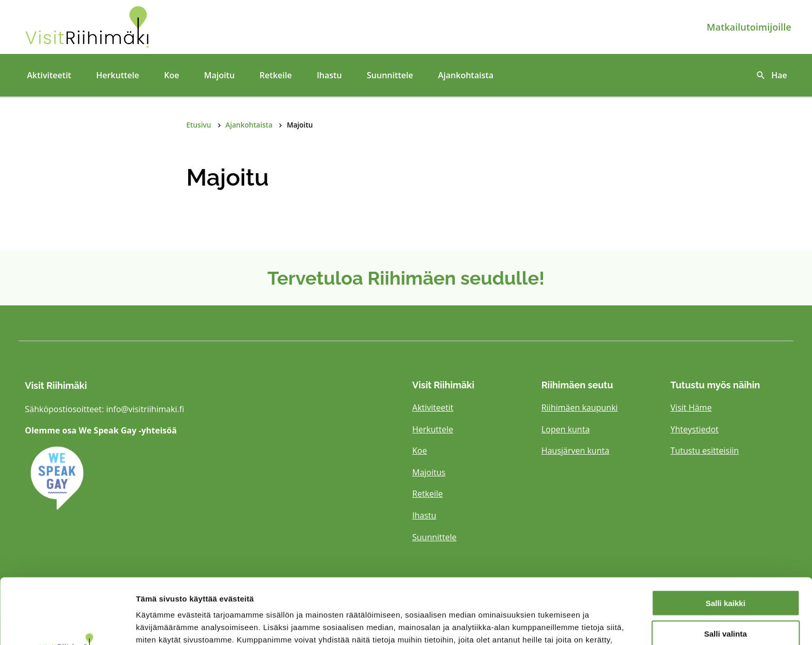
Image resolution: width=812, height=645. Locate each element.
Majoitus (429, 472)
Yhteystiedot (695, 429)
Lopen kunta (566, 429)
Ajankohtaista (466, 75)
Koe (171, 75)
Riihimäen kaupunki (580, 408)
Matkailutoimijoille (749, 27)
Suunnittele (390, 75)
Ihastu (329, 75)
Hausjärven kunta (575, 451)
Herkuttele (117, 75)
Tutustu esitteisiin (705, 451)
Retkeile (276, 75)
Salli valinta (726, 572)
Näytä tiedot (554, 625)
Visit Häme (691, 408)
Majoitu (219, 75)
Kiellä (725, 603)
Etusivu (199, 125)
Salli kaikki (726, 542)
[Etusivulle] (148, 27)
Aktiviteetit (49, 75)
